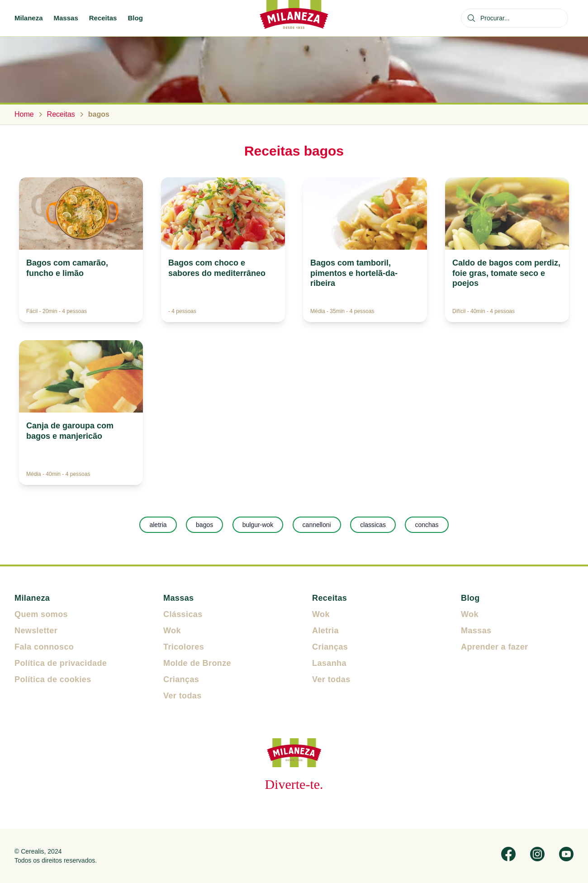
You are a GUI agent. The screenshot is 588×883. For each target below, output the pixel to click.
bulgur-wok (258, 525)
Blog (135, 18)
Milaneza (29, 18)
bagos (204, 525)
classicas (373, 525)
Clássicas (183, 614)
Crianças (181, 679)
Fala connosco (44, 647)
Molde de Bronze (197, 663)
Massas (66, 18)
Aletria (325, 631)
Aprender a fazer (494, 647)
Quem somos (41, 614)
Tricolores (184, 647)
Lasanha (329, 663)
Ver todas (183, 696)
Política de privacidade (61, 663)
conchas (427, 525)
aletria (158, 525)
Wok (172, 631)
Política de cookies (53, 679)
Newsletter (36, 631)
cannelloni (317, 525)
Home (24, 114)
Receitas (103, 18)
